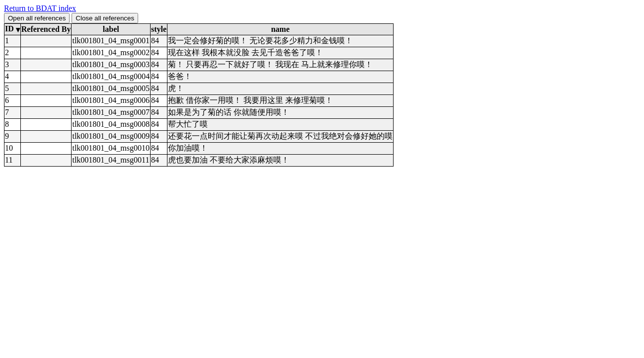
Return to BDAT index (40, 8)
